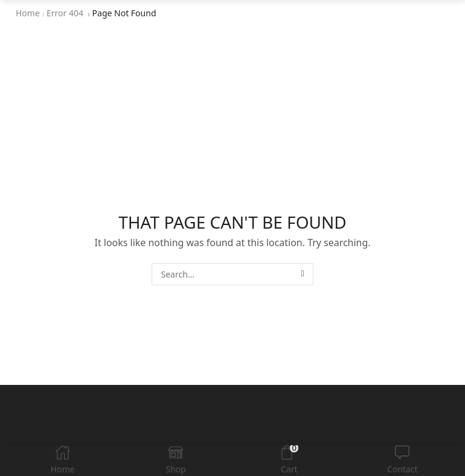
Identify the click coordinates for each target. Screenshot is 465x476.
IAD (243, 435)
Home (28, 13)
